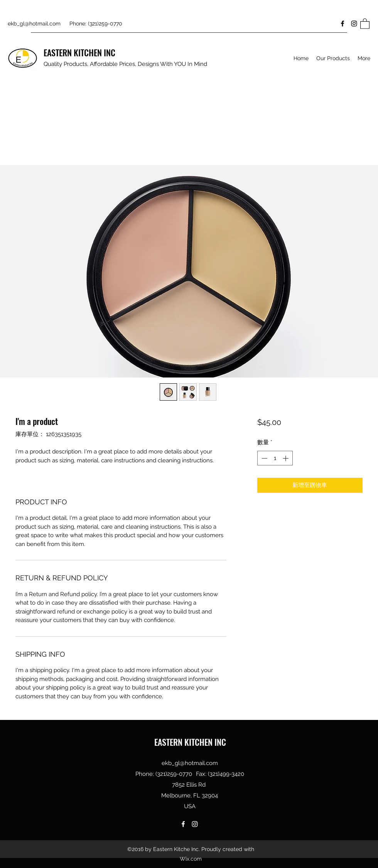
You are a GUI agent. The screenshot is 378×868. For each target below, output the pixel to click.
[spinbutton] (275, 458)
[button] (365, 23)
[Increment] (286, 458)
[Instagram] (354, 24)
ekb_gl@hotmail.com (34, 24)
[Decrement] (264, 458)
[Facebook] (343, 24)
